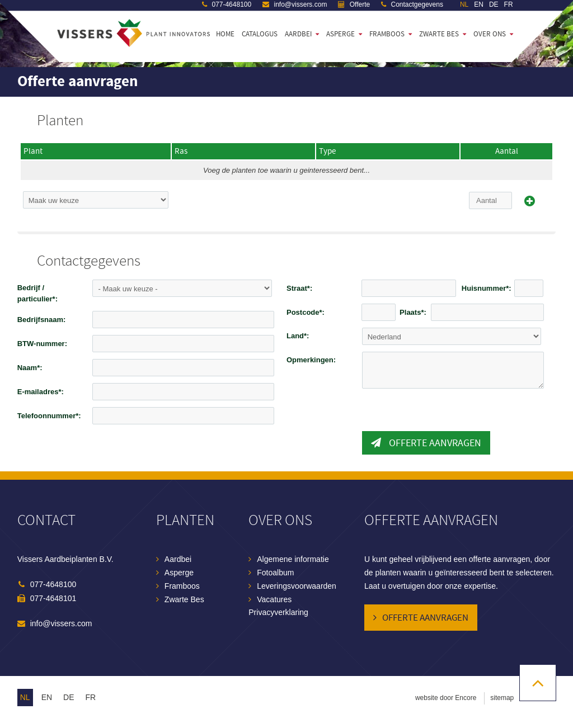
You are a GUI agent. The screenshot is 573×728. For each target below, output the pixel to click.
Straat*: (299, 288)
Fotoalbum (275, 573)
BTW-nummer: (42, 344)
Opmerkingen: (311, 360)
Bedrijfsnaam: (42, 320)
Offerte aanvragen (426, 443)
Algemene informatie (293, 559)
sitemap (502, 698)
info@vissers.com (61, 623)
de (69, 697)
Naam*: (30, 368)
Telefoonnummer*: (49, 416)
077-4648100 (53, 584)
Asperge (340, 34)
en (47, 697)
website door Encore (446, 698)
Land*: (298, 336)
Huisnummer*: (487, 288)
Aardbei (298, 34)
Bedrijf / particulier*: (37, 293)
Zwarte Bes (184, 599)
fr (91, 697)
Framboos (387, 34)
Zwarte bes (439, 34)
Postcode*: (306, 312)
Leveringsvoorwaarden (297, 586)
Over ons (490, 34)
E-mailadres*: (41, 392)
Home (225, 34)
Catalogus (260, 34)
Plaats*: (413, 312)
